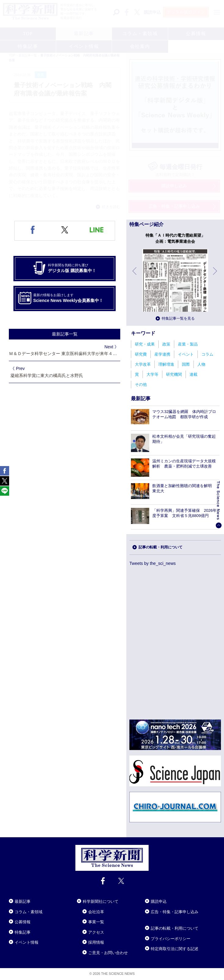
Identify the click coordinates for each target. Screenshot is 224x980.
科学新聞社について (101, 901)
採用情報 (96, 942)
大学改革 (143, 364)
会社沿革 (96, 912)
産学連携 (162, 354)
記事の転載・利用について (161, 547)
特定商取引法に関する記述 (175, 949)
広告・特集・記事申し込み (175, 912)
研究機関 (174, 374)
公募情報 (23, 922)
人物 (201, 364)
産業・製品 (188, 344)
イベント (186, 354)
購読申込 (159, 901)
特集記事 (23, 932)
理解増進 (166, 364)
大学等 (152, 374)
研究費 (141, 354)
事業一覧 (96, 922)
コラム (207, 354)
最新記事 (23, 901)
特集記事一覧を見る (178, 318)
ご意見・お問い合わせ (108, 953)
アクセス (96, 932)
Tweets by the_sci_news (153, 563)
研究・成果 (145, 344)
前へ (135, 276)
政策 (166, 344)
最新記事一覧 (65, 334)
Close (14, 894)
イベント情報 (27, 942)
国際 (186, 364)
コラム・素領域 (29, 912)
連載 (193, 374)
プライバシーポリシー (171, 939)
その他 (141, 384)
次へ (215, 276)
